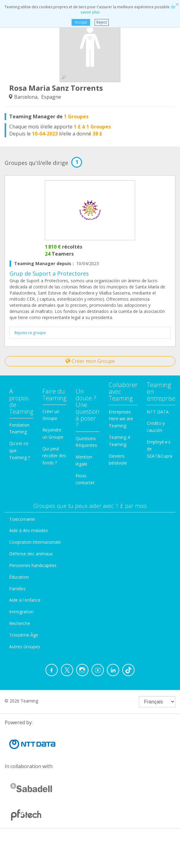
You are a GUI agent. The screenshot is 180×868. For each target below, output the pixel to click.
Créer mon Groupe (90, 361)
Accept (81, 22)
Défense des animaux (31, 554)
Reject (102, 22)
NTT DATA (158, 412)
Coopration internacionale (35, 542)
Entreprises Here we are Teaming (121, 419)
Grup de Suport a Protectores (49, 273)
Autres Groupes (25, 647)
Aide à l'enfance (25, 600)
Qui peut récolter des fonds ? (54, 456)
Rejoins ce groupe (30, 333)
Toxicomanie (22, 519)
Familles (17, 589)
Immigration (21, 612)
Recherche (20, 623)
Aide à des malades (29, 530)
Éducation (19, 577)
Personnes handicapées (33, 565)
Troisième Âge (24, 635)
